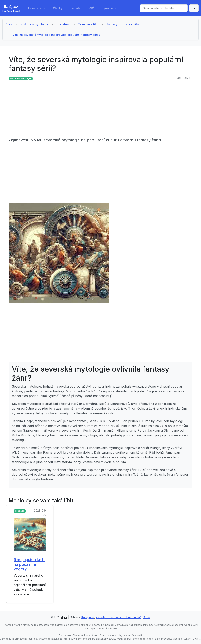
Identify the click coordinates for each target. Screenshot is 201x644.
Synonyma (109, 8)
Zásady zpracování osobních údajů (119, 617)
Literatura (63, 24)
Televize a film (88, 24)
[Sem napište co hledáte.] (164, 8)
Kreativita (132, 24)
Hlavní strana (36, 8)
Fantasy (112, 24)
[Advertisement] (100, 110)
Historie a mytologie (34, 24)
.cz (11, 8)
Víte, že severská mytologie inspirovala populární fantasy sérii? (56, 35)
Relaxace (20, 511)
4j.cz (9, 24)
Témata (75, 8)
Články (58, 8)
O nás (147, 617)
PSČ (91, 8)
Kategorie (88, 617)
